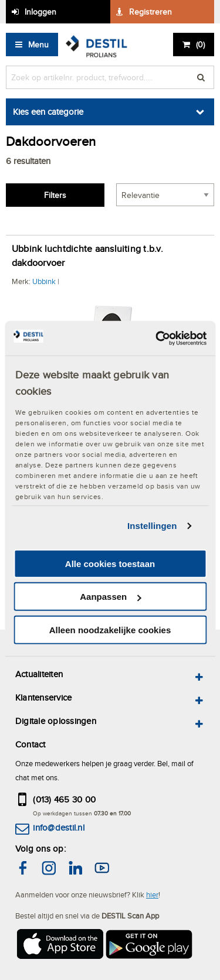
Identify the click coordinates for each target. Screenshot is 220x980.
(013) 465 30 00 (64, 799)
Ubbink (44, 281)
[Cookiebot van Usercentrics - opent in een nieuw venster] (157, 338)
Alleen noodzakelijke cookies (110, 630)
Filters (55, 195)
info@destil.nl (58, 827)
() (200, 45)
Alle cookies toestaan (110, 564)
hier (152, 894)
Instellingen (152, 526)
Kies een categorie (48, 112)
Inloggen (40, 12)
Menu (38, 45)
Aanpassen (110, 597)
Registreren (150, 12)
